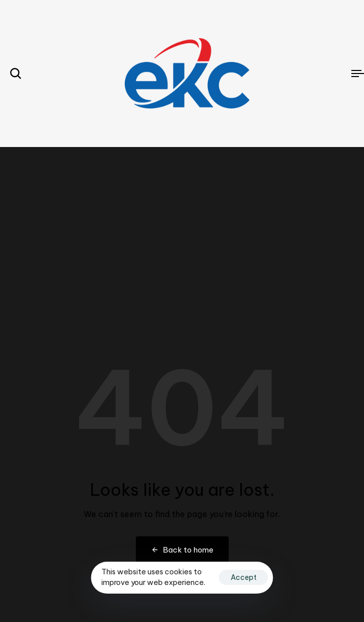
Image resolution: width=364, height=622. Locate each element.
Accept (244, 577)
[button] (16, 74)
